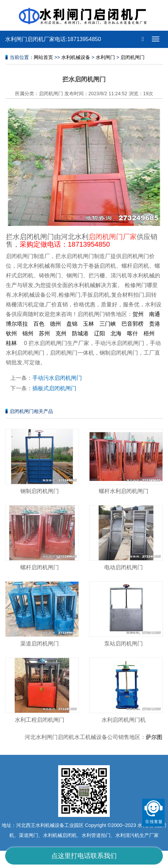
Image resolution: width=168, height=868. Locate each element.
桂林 (11, 343)
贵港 (155, 324)
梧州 (149, 333)
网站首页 (43, 57)
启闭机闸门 (133, 57)
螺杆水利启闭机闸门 (124, 491)
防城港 (80, 333)
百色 (39, 324)
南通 (155, 314)
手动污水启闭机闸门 (57, 378)
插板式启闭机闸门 (54, 388)
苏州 (44, 333)
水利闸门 (105, 57)
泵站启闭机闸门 (124, 644)
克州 (61, 333)
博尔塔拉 (17, 324)
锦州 (28, 333)
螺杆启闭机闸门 (40, 567)
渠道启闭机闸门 (40, 644)
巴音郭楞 (133, 324)
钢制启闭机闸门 (40, 491)
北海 (116, 333)
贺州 (138, 314)
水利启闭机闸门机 (124, 720)
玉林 (88, 324)
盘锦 (72, 324)
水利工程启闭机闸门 (40, 720)
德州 (55, 324)
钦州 (11, 333)
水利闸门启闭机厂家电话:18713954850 (53, 39)
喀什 (133, 333)
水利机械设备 (76, 57)
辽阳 (99, 333)
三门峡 (108, 324)
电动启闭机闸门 (124, 567)
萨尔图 (156, 737)
